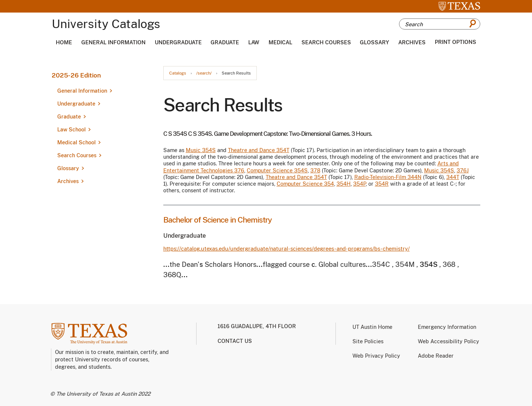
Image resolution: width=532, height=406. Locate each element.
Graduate (225, 42)
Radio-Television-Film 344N (388, 177)
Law (254, 42)
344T (453, 177)
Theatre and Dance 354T (259, 150)
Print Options (456, 42)
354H (344, 184)
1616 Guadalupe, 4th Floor (257, 326)
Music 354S (201, 150)
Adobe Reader (436, 356)
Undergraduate (178, 42)
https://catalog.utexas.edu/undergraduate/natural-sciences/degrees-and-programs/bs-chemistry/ (287, 249)
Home (64, 42)
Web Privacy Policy (376, 356)
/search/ (204, 73)
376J (463, 171)
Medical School (76, 142)
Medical (280, 42)
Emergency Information (447, 327)
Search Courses (326, 42)
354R (382, 184)
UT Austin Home (372, 327)
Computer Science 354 (305, 184)
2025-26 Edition (76, 75)
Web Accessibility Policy (449, 341)
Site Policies (368, 341)
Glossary (374, 42)
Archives (412, 42)
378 (315, 171)
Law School (71, 130)
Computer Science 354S (277, 171)
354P (359, 184)
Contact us (235, 341)
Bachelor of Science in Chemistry (218, 220)
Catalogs (178, 73)
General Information (113, 42)
